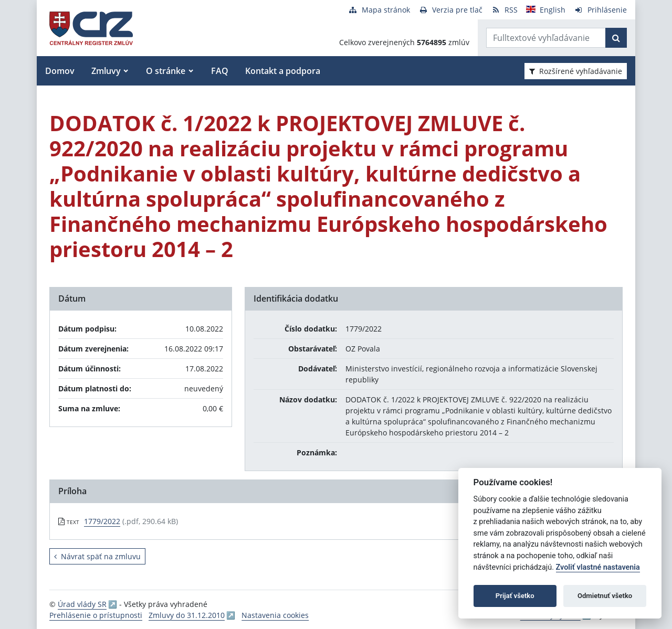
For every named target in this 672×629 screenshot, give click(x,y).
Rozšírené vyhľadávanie (576, 71)
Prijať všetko (515, 596)
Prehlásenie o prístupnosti (96, 615)
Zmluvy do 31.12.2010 (187, 615)
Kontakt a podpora (283, 71)
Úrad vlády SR (82, 604)
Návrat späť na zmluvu (97, 556)
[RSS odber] (504, 10)
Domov (60, 71)
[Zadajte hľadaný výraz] (546, 38)
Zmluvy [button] (106, 71)
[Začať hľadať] (616, 38)
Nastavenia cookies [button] (275, 615)
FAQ (220, 71)
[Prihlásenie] (600, 10)
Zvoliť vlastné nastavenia (598, 567)
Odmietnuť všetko (605, 596)
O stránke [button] (166, 71)
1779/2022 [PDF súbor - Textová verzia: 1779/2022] (102, 521)
